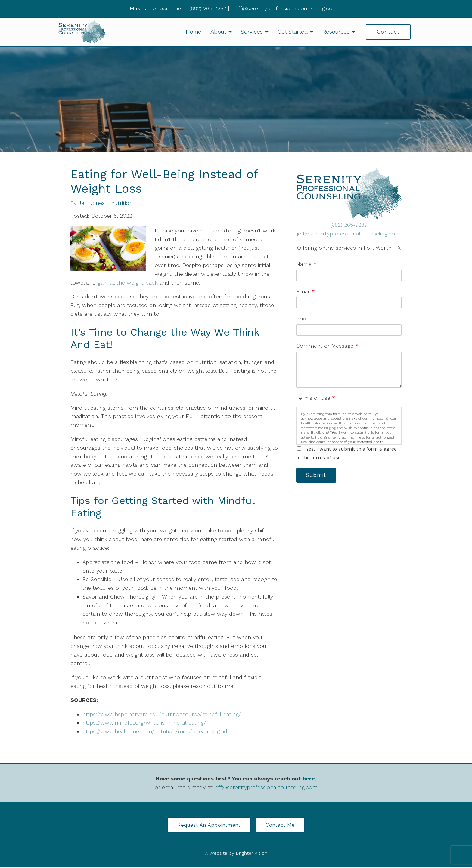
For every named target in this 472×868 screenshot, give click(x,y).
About (218, 32)
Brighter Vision (252, 854)
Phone (304, 318)
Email (306, 291)
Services (252, 32)
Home (194, 32)
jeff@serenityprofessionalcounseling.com (349, 234)
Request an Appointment (208, 825)
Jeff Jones (92, 203)
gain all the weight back (128, 283)
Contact (388, 32)
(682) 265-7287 (349, 225)
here (309, 779)
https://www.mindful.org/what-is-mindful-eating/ (145, 723)
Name (306, 264)
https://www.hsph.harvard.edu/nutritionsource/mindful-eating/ (163, 714)
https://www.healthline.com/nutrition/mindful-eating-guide (157, 731)
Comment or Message (327, 346)
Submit (317, 475)
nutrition (122, 203)
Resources (336, 32)
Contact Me (281, 825)
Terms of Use (316, 398)
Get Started (293, 32)
